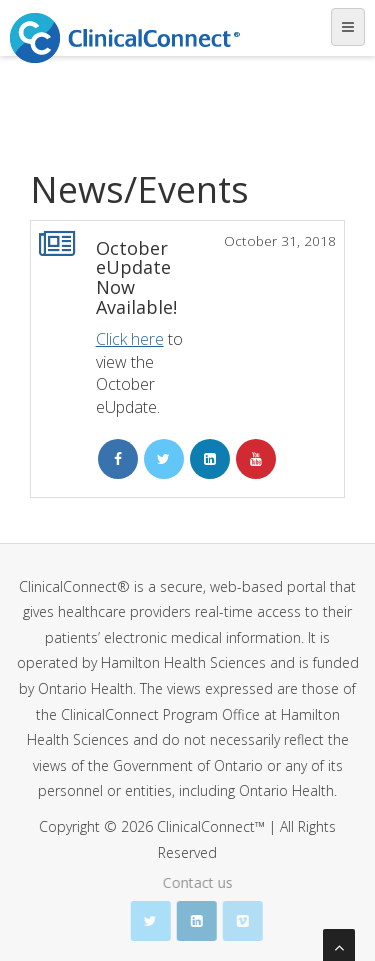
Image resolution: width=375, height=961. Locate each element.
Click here (130, 339)
